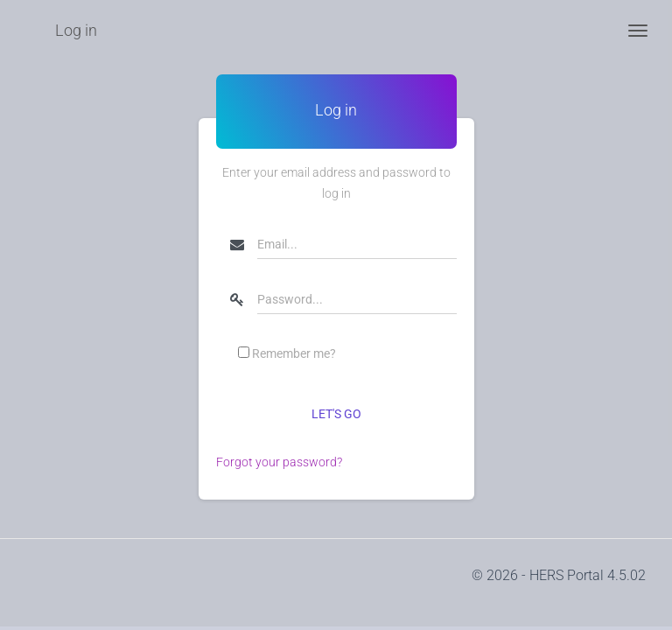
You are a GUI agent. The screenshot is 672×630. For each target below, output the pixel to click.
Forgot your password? (279, 462)
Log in (76, 30)
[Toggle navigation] (638, 31)
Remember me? (294, 353)
